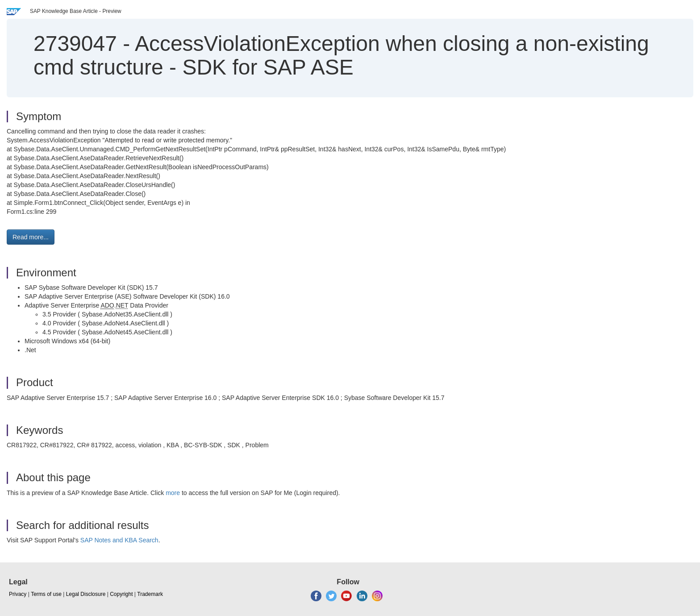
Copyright (121, 594)
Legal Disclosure (86, 594)
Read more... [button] (31, 237)
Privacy (18, 594)
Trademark (150, 594)
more (173, 493)
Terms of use (46, 594)
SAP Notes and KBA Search (119, 540)
